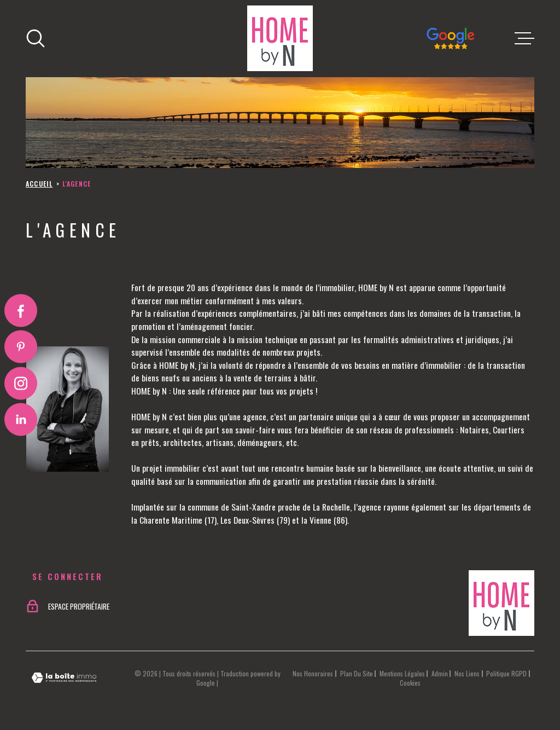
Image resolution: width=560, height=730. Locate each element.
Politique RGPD (506, 673)
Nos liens (467, 673)
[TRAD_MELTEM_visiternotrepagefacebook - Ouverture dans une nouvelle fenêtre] (21, 311)
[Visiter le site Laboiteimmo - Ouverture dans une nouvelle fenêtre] (64, 678)
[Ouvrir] (36, 38)
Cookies (410, 683)
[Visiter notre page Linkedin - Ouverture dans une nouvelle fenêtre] (21, 419)
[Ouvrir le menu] (524, 38)
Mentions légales (402, 673)
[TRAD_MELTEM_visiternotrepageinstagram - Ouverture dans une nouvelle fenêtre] (21, 383)
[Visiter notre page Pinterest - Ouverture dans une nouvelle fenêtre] (21, 347)
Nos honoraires (313, 673)
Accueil (39, 184)
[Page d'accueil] (280, 38)
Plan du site (357, 673)
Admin (440, 673)
